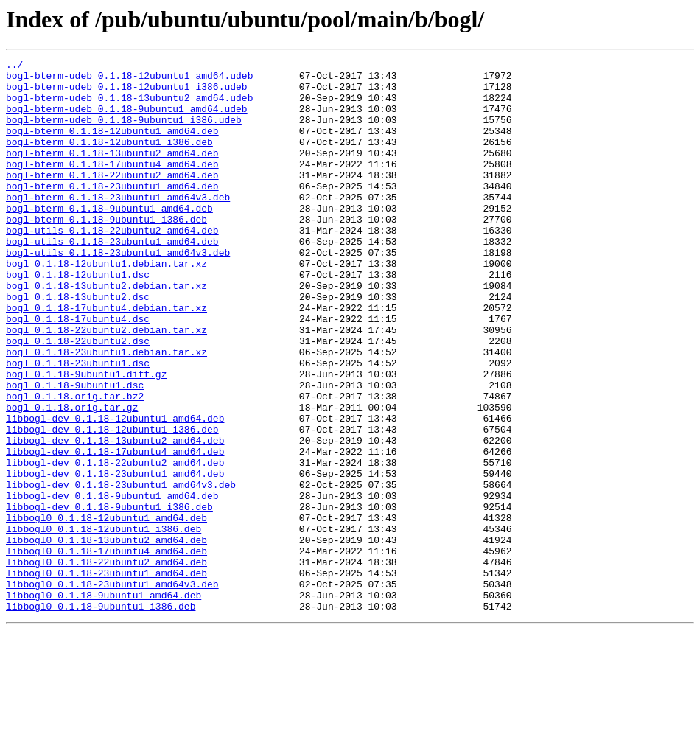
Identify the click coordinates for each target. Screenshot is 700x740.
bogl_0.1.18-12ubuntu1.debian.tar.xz (106, 305)
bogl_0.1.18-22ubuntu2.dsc (78, 398)
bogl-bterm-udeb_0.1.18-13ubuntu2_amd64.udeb (129, 106)
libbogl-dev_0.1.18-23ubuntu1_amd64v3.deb (121, 570)
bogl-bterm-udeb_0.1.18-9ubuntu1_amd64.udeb (127, 119)
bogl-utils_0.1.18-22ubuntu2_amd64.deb (112, 265)
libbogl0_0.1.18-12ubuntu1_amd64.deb (106, 610)
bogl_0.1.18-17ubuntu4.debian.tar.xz (106, 358)
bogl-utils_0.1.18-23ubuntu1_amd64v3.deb (118, 292)
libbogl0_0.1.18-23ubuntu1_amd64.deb (106, 677)
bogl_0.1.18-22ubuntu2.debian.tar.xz (106, 385)
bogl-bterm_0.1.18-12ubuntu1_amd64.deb (112, 146)
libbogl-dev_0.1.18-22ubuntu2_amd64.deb (115, 544)
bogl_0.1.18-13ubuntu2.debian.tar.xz (106, 332)
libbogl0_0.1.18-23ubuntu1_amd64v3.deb (112, 690)
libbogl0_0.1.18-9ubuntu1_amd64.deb (104, 703)
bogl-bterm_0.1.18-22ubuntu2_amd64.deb (112, 199)
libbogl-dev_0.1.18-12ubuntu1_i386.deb (112, 504)
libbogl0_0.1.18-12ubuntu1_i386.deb (104, 624)
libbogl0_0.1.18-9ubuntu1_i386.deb (101, 716)
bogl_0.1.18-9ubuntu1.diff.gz (86, 438)
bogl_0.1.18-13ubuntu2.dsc (78, 345)
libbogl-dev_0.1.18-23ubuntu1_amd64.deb (115, 557)
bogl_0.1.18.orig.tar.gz (72, 478)
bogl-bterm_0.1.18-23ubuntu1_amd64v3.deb (118, 226)
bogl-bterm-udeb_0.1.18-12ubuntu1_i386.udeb (127, 93)
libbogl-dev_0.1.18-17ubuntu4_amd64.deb (115, 531)
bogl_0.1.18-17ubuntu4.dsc (78, 371)
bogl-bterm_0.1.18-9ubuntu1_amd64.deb (109, 239)
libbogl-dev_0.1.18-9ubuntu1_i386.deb (109, 597)
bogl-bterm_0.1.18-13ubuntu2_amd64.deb (112, 172)
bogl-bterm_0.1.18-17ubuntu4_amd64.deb (112, 186)
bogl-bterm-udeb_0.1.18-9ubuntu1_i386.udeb (124, 133)
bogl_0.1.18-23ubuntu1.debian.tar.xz (106, 411)
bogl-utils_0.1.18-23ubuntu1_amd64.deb (112, 279)
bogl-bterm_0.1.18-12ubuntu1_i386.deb (109, 159)
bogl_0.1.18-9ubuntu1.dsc (75, 451)
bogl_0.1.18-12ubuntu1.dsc (78, 318)
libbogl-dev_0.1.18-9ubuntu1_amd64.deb (112, 584)
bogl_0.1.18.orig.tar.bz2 (75, 464)
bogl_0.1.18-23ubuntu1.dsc (78, 425)
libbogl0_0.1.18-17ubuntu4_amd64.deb (106, 650)
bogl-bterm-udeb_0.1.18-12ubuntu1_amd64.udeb (129, 80)
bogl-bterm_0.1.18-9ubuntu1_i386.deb (106, 252)
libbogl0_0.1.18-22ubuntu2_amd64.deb (106, 663)
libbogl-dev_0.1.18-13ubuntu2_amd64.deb (115, 517)
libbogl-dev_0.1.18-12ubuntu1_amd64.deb (115, 491)
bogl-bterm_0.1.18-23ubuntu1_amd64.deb (112, 212)
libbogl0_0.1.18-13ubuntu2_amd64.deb (106, 637)
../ (14, 66)
